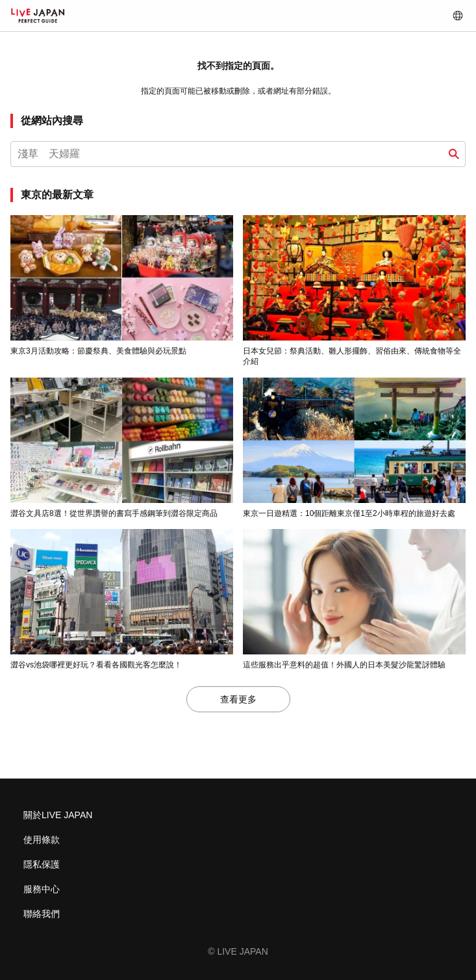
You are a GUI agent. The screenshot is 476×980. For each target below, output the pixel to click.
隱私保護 (42, 864)
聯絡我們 (42, 914)
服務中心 (42, 889)
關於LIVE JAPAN (58, 815)
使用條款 (42, 840)
